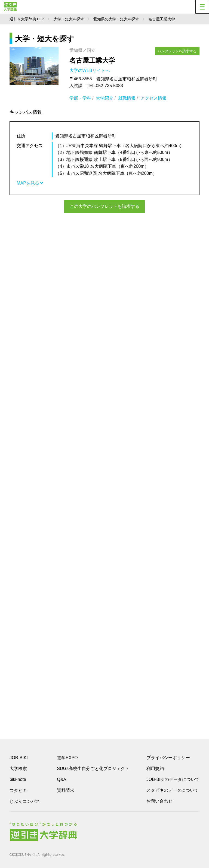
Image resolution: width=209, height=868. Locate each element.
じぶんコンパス (25, 801)
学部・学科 (80, 98)
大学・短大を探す (69, 19)
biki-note (18, 779)
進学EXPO (67, 758)
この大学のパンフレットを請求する (104, 206)
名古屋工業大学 (92, 60)
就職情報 (127, 98)
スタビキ (18, 790)
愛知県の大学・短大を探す (116, 19)
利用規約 (155, 769)
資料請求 (66, 790)
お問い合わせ (159, 801)
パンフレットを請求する (177, 51)
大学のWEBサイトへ (90, 70)
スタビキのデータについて (173, 790)
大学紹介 (104, 98)
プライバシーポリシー (168, 758)
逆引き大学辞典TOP (27, 19)
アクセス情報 (153, 98)
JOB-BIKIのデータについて (173, 779)
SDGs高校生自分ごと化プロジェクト (93, 769)
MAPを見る (30, 183)
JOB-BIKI (19, 758)
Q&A (62, 779)
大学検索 (18, 769)
